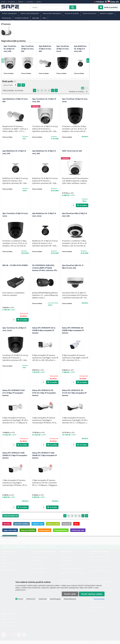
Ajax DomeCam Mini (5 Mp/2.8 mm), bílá (75, 215)
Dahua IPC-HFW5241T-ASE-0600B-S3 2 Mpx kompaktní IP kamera (45, 455)
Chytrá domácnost (89, 13)
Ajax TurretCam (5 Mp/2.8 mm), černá (15, 215)
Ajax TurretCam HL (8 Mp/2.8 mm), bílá (10, 49)
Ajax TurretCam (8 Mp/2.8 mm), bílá (27, 49)
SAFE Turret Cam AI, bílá (72, 151)
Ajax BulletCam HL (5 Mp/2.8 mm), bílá (14, 152)
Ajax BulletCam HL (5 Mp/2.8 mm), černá (44, 215)
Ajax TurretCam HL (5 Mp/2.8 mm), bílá (44, 100)
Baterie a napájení (107, 13)
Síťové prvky (7, 18)
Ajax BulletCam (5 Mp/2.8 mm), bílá (45, 49)
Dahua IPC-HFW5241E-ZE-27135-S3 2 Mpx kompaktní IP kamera (74, 393)
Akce (44, 18)
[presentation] (3, 61)
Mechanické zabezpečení (52, 13)
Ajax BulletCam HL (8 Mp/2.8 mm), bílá (80, 49)
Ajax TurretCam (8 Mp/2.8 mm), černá (63, 49)
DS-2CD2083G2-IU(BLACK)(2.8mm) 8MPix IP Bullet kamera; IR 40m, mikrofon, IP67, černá (45, 268)
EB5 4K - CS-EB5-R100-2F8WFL (15, 265)
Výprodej (36, 18)
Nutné (21, 599)
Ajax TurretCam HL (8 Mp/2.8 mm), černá (14, 329)
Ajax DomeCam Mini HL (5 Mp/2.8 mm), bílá (73, 267)
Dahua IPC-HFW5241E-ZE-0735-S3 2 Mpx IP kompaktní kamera (44, 393)
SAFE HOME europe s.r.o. (15, 7)
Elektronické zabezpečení (30, 13)
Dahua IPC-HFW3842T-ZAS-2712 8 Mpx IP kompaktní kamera (14, 393)
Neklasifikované (70, 599)
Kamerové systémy (72, 13)
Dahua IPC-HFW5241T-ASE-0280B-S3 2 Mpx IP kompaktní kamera (15, 455)
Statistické (43, 599)
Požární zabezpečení (9, 13)
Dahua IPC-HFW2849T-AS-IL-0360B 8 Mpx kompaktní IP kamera (44, 330)
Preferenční (31, 599)
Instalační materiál (22, 18)
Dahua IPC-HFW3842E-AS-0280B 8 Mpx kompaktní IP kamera (73, 330)
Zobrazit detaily (99, 599)
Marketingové (55, 599)
